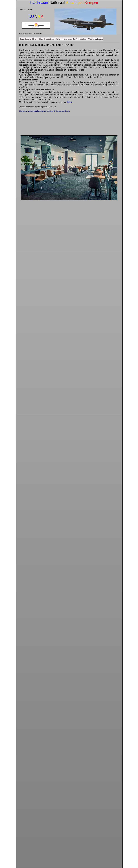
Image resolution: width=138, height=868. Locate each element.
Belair (70, 102)
